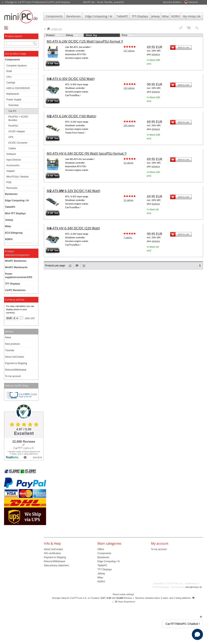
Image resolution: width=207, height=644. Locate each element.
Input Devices (14, 160)
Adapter (11, 171)
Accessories (13, 165)
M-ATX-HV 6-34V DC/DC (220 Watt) (73, 228)
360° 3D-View (53, 63)
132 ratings (129, 88)
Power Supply (14, 100)
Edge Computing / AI (99, 16)
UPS (11, 137)
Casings (11, 83)
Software (11, 154)
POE (9, 182)
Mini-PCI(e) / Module (18, 177)
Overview (14, 105)
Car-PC (13, 111)
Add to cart (184, 47)
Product (50, 35)
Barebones (73, 16)
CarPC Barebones (15, 290)
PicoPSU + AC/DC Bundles (18, 118)
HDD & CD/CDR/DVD (18, 88)
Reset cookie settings (123, 594)
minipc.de (54, 28)
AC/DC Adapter (17, 131)
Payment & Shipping (16, 363)
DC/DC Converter (18, 143)
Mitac (166, 16)
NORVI (175, 16)
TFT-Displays (140, 16)
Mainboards (13, 94)
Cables (12, 148)
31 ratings (128, 200)
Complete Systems (17, 66)
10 (70, 266)
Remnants (12, 188)
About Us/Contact (15, 357)
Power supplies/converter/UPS (19, 276)
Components (54, 16)
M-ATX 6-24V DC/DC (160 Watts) (71, 116)
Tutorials (10, 350)
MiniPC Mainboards (16, 267)
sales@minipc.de (193, 587)
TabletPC (123, 16)
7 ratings (128, 237)
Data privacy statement (56, 565)
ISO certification (52, 553)
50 (84, 266)
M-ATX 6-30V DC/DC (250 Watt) (71, 79)
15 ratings (128, 163)
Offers (101, 549)
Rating (70, 35)
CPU (9, 77)
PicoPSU (13, 126)
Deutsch (193, 2)
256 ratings (129, 125)
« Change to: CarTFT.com (36, 2)
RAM (9, 71)
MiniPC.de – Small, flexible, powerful (103, 2)
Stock (89, 35)
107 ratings (129, 51)
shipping (156, 54)
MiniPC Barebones (16, 261)
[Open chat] (197, 634)
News (8, 337)
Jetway (155, 16)
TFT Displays (13, 284)
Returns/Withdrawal (16, 370)
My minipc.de (192, 16)
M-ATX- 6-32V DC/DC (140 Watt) (73, 191)
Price (125, 35)
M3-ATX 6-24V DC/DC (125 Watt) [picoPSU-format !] (85, 41)
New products (12, 344)
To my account (13, 376)
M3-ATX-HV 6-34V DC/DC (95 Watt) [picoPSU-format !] (87, 153)
